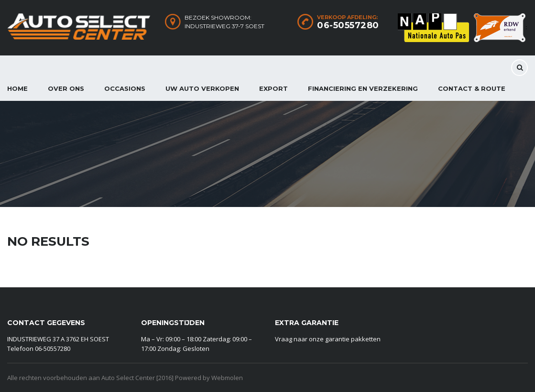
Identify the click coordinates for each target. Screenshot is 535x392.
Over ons (66, 88)
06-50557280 (348, 25)
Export (273, 88)
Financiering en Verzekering (363, 88)
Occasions (125, 88)
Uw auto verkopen (202, 88)
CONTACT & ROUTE (472, 88)
